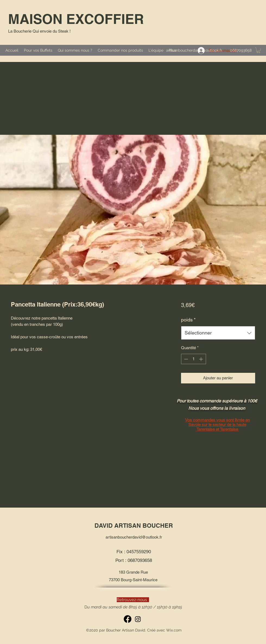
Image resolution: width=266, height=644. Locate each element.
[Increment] (202, 359)
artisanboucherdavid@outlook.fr (194, 50)
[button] (258, 50)
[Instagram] (138, 619)
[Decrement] (186, 359)
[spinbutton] (193, 359)
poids (188, 320)
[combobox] (218, 333)
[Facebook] (128, 619)
